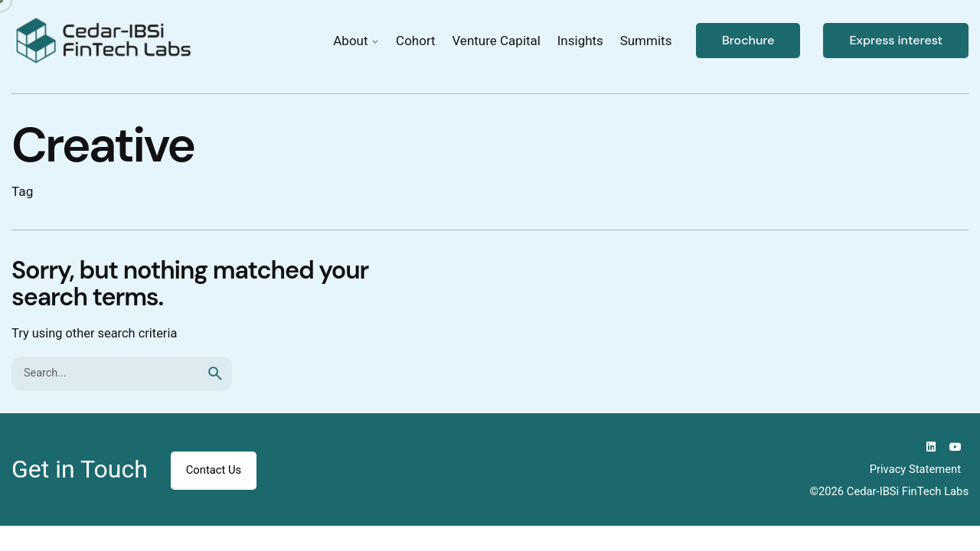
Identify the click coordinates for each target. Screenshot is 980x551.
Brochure (748, 40)
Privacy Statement (915, 469)
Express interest (896, 40)
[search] (215, 373)
